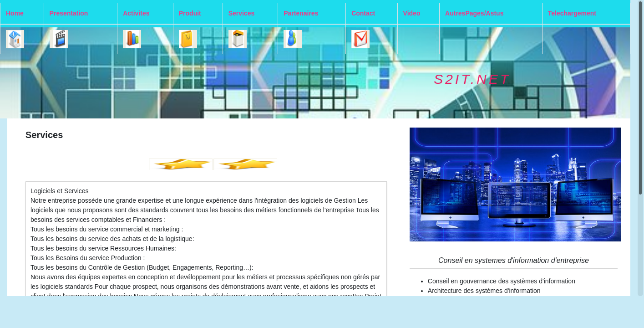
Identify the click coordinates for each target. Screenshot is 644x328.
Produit (190, 13)
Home (15, 13)
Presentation (69, 13)
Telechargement (572, 13)
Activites (136, 13)
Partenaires (301, 13)
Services (242, 13)
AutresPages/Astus (474, 13)
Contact (363, 13)
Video (412, 13)
